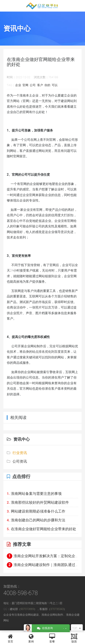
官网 (25, 85)
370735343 (57, 609)
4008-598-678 (21, 593)
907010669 (27, 609)
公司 (33, 85)
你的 (47, 85)
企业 (18, 85)
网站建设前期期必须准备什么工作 (36, 511)
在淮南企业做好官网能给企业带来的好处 (41, 529)
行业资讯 (17, 453)
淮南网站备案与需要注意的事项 (34, 494)
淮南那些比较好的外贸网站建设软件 (38, 502)
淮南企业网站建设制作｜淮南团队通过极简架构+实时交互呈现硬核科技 (42, 565)
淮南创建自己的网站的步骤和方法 (36, 520)
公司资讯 (17, 461)
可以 (55, 85)
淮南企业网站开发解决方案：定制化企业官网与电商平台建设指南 (42, 556)
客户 (40, 85)
